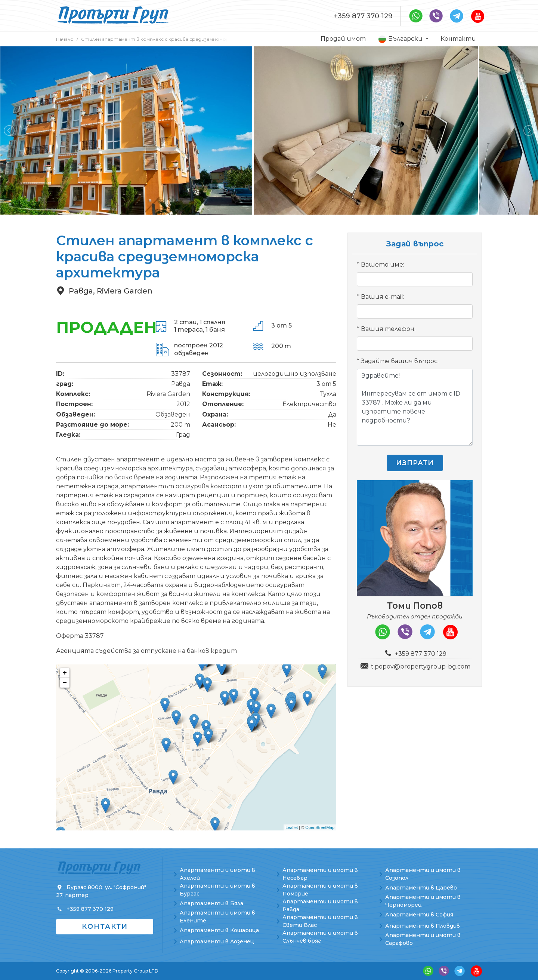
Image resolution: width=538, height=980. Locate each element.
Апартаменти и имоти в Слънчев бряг (320, 937)
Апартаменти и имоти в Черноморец (423, 901)
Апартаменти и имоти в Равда (320, 905)
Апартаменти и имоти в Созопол (423, 874)
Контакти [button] (105, 927)
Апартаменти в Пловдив (423, 926)
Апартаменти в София (419, 915)
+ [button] (65, 673)
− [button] (65, 683)
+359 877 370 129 (363, 16)
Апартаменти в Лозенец (217, 941)
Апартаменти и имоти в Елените (217, 917)
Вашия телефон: (388, 329)
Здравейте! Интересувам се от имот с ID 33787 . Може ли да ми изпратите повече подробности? (415, 407)
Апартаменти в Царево (421, 888)
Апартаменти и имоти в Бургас (217, 890)
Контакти (458, 39)
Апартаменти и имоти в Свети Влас (320, 921)
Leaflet (292, 827)
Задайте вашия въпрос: (400, 361)
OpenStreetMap (320, 827)
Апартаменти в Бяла (211, 903)
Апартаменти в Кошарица (219, 930)
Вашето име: (383, 265)
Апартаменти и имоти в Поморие (320, 890)
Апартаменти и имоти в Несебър (320, 874)
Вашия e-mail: (383, 297)
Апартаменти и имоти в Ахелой (217, 874)
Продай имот (343, 39)
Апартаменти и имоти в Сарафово (423, 939)
